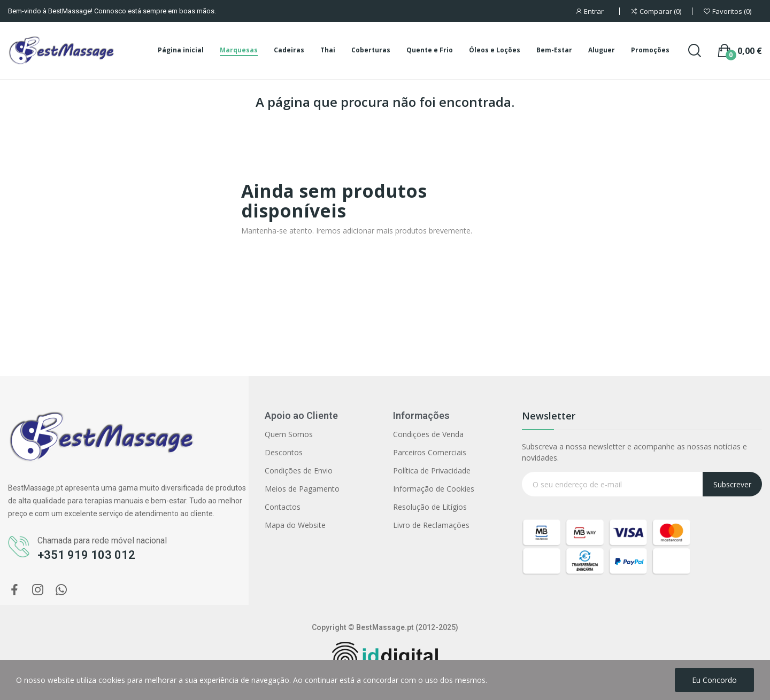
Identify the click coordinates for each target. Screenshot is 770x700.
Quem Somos (289, 434)
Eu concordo (714, 680)
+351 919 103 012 (86, 555)
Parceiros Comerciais (430, 452)
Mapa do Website (295, 525)
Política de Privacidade (432, 470)
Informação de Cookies (434, 489)
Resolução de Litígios (430, 507)
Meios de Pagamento (302, 489)
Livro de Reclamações (431, 525)
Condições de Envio (299, 470)
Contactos (283, 507)
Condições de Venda (428, 434)
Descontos (284, 452)
